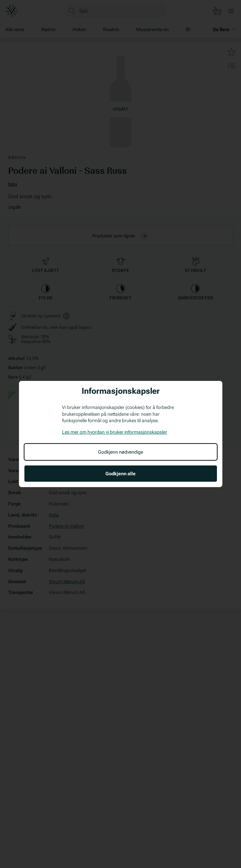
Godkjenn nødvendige (120, 452)
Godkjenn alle (120, 474)
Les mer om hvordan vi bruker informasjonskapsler (115, 432)
